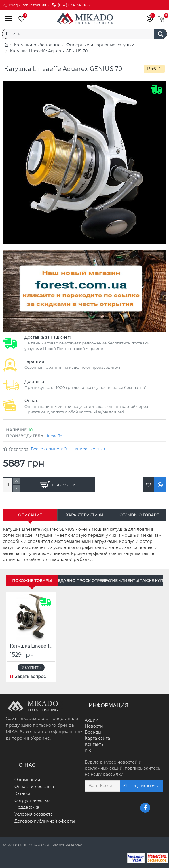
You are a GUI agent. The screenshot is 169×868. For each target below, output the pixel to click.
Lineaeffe (53, 436)
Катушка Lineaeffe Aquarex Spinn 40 (32, 646)
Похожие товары (32, 580)
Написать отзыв (88, 449)
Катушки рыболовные (37, 45)
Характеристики (85, 515)
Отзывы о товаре (139, 515)
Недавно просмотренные (84, 580)
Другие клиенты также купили (137, 580)
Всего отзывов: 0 (49, 449)
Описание (30, 515)
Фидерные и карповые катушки (100, 45)
